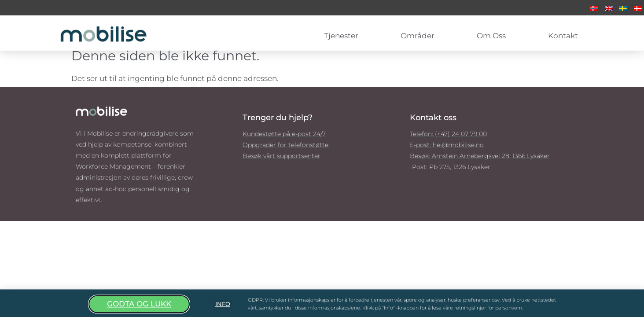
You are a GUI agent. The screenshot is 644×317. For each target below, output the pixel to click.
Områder (420, 36)
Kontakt (563, 36)
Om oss (493, 36)
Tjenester (343, 36)
